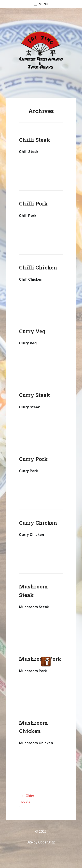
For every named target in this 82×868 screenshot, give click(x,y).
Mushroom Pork (40, 659)
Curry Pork (33, 459)
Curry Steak (35, 395)
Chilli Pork (33, 204)
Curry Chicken (38, 523)
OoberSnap (47, 842)
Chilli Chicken (38, 267)
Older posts (28, 799)
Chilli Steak (35, 140)
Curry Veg (32, 331)
